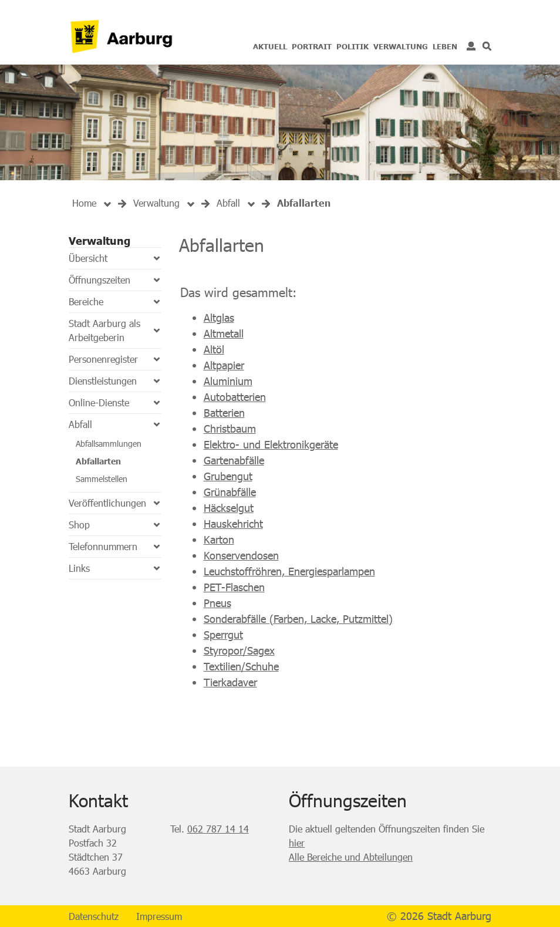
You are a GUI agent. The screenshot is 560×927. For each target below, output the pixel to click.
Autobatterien (235, 397)
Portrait (312, 46)
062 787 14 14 (218, 829)
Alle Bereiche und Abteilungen (351, 857)
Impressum (159, 916)
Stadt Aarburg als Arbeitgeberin (104, 330)
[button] (156, 203)
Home (84, 203)
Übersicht (88, 258)
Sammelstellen (102, 479)
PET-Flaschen (234, 587)
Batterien (224, 413)
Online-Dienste (99, 402)
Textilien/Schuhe (241, 666)
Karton (219, 540)
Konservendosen (241, 555)
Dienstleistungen (103, 381)
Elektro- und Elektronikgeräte (271, 444)
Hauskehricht (233, 524)
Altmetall (224, 333)
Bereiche (86, 301)
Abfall (80, 424)
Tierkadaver (230, 682)
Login (471, 46)
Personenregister (103, 359)
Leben (445, 46)
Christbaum (230, 429)
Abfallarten (98, 461)
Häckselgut (229, 508)
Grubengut (228, 476)
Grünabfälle (230, 492)
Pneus (217, 603)
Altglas (219, 318)
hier (297, 843)
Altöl (214, 349)
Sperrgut (223, 635)
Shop (79, 525)
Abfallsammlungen (109, 444)
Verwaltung (401, 46)
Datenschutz (94, 916)
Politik (352, 46)
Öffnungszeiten (99, 280)
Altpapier (224, 365)
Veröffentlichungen (107, 503)
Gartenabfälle (234, 460)
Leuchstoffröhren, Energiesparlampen (289, 571)
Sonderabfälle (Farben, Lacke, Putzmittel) (298, 619)
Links (79, 568)
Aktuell (270, 46)
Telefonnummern (103, 546)
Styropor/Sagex (239, 650)
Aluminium (228, 381)
